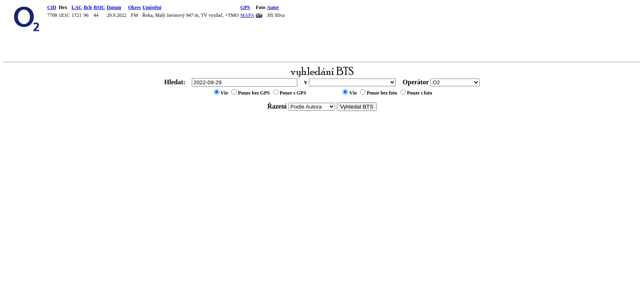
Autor (273, 7)
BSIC (99, 7)
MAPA (247, 15)
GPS (245, 7)
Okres (135, 7)
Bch (88, 7)
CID (52, 7)
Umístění (152, 7)
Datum (114, 7)
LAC (77, 7)
